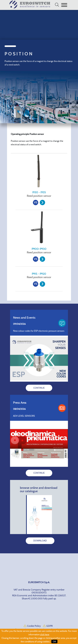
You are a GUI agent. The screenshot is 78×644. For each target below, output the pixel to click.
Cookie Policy (32, 626)
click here (45, 635)
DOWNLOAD (40, 541)
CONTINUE (39, 388)
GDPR (48, 626)
